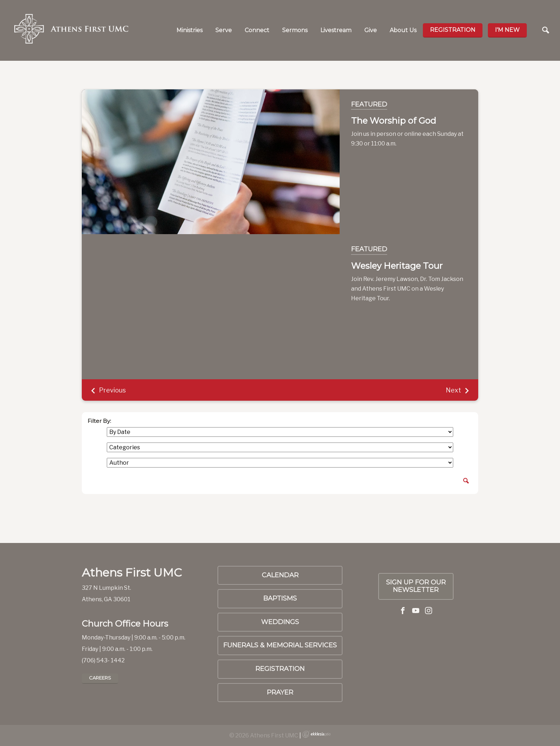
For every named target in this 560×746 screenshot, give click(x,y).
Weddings (280, 622)
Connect (257, 30)
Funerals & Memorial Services (280, 645)
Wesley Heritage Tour (397, 266)
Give (371, 30)
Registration (453, 30)
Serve (224, 30)
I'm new (507, 30)
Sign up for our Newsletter (416, 586)
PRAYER (280, 692)
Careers (100, 678)
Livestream (336, 30)
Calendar (280, 575)
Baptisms (280, 598)
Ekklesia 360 (316, 734)
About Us (403, 30)
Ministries (189, 30)
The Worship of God (394, 121)
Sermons (295, 30)
